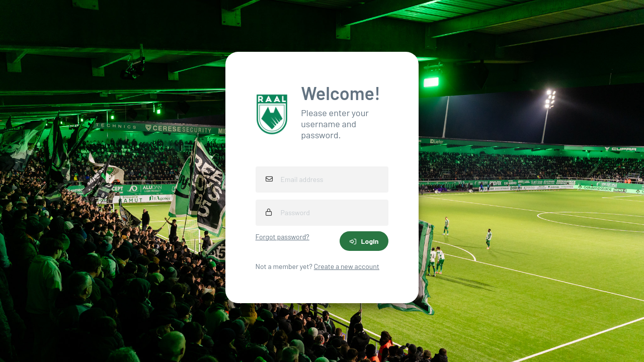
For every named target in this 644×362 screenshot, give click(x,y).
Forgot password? (283, 237)
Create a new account (347, 266)
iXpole (339, 354)
